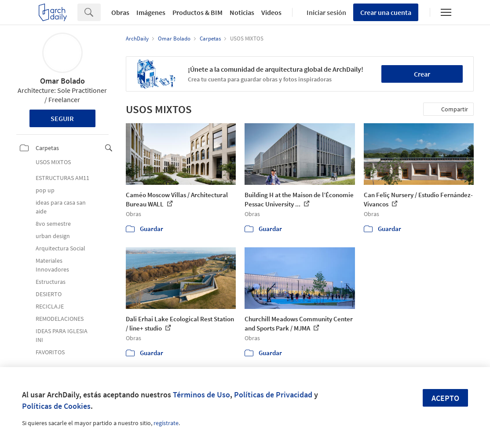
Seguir (62, 118)
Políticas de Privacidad (273, 395)
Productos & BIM (197, 12)
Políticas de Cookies (56, 406)
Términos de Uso (201, 395)
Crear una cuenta (386, 12)
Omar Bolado (62, 81)
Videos (271, 12)
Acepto (445, 398)
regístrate (166, 423)
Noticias (242, 12)
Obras (120, 12)
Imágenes (151, 12)
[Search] (101, 12)
